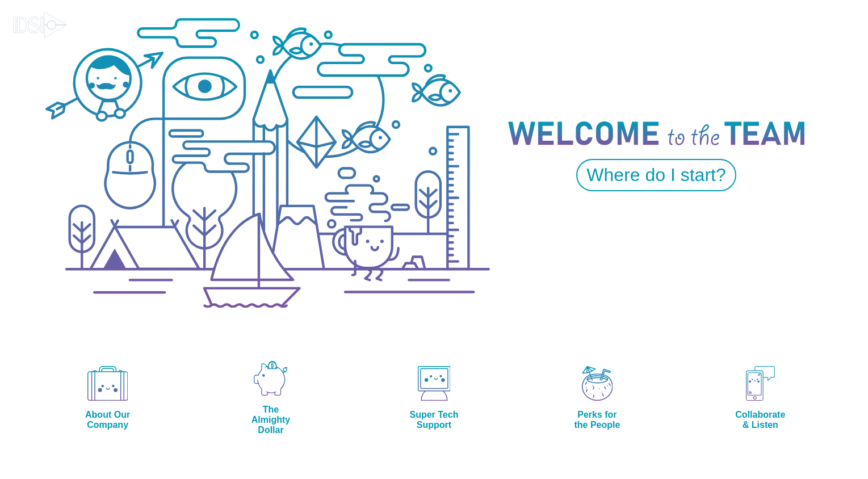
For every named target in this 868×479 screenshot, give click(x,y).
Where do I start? (656, 175)
